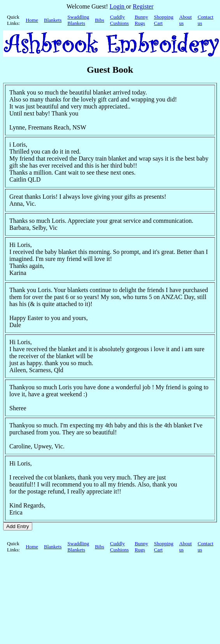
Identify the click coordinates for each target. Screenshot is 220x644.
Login (118, 6)
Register (143, 6)
